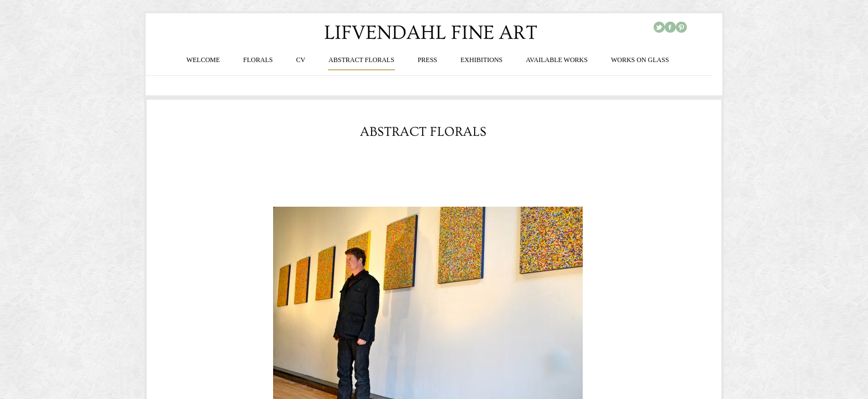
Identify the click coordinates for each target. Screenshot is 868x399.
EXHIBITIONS (481, 60)
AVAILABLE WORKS (557, 60)
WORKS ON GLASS (640, 60)
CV (301, 60)
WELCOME (203, 60)
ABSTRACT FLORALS (361, 60)
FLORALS (258, 60)
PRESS (427, 60)
